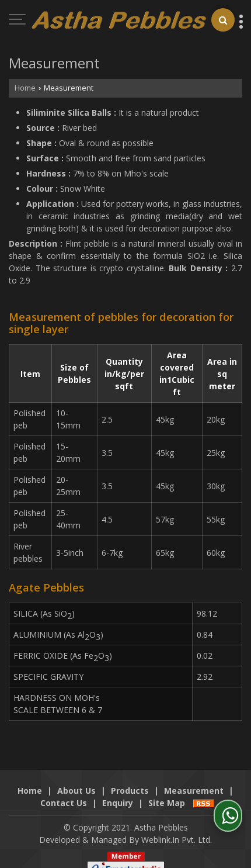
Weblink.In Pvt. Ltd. (177, 827)
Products (130, 778)
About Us (76, 778)
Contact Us (64, 791)
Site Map (167, 791)
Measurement (194, 778)
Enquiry (118, 791)
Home (25, 88)
